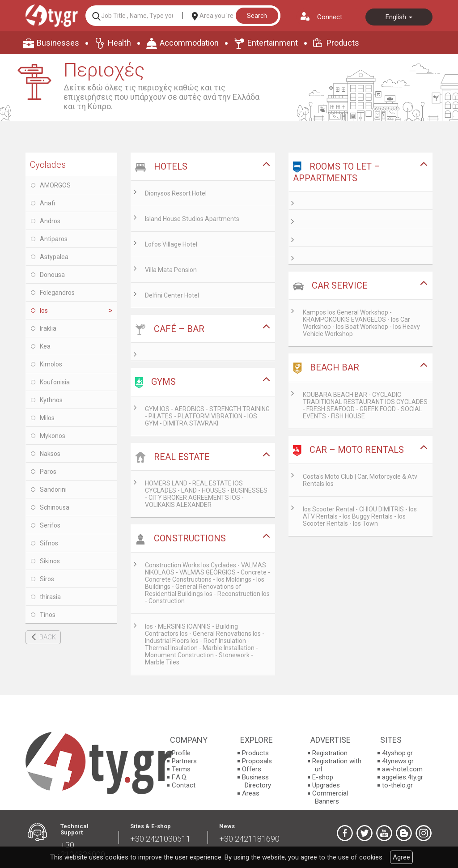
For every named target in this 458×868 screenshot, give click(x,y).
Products (343, 43)
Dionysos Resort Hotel (176, 193)
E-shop (323, 777)
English (399, 17)
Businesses (58, 43)
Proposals (257, 761)
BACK (48, 637)
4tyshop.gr (397, 753)
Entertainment (273, 43)
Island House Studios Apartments (192, 219)
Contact (184, 785)
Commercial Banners (330, 797)
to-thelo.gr (397, 785)
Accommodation (189, 43)
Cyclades (48, 165)
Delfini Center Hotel (172, 295)
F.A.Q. (180, 777)
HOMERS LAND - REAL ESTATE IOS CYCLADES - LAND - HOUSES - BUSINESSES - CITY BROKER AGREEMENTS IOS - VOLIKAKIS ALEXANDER (206, 494)
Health (119, 43)
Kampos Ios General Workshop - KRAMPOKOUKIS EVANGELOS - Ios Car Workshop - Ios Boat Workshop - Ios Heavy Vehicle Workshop (361, 323)
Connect (330, 17)
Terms (181, 769)
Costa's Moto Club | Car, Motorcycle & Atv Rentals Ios (360, 480)
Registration (330, 753)
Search (257, 16)
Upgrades (326, 785)
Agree (401, 857)
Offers (252, 769)
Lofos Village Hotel (171, 244)
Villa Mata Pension (171, 270)
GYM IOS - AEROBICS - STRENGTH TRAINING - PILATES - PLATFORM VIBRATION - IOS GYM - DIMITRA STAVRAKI (207, 416)
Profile (181, 753)
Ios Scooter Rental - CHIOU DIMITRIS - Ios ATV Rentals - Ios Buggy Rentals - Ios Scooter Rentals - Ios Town (360, 516)
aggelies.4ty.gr (403, 777)
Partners (184, 761)
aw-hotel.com (402, 769)
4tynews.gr (398, 761)
